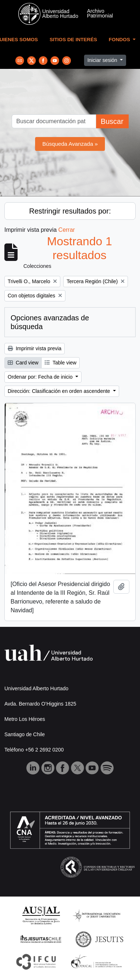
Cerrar (67, 230)
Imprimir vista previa (35, 348)
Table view (60, 363)
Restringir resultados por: (70, 211)
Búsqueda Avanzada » (70, 144)
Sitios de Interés (73, 40)
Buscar (112, 121)
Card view (23, 363)
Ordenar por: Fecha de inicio (41, 377)
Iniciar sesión (103, 60)
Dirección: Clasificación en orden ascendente (60, 391)
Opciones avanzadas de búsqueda (50, 322)
